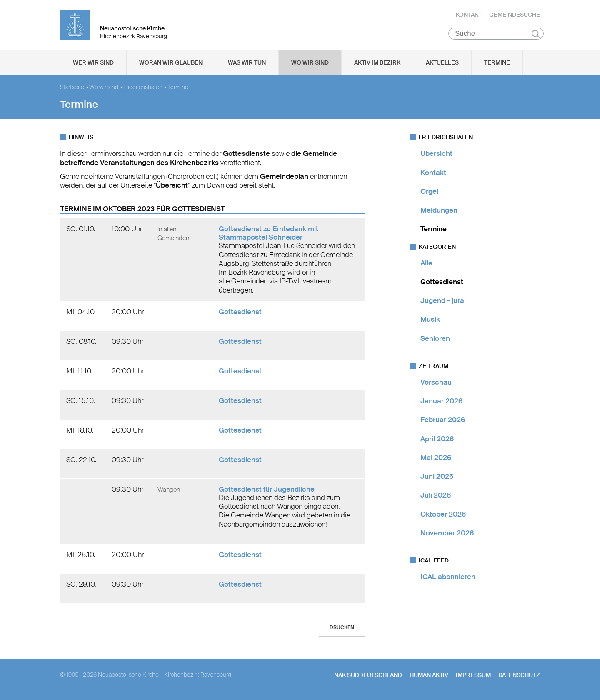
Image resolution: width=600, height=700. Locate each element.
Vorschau (436, 382)
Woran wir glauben (171, 63)
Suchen (536, 34)
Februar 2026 (443, 420)
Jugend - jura (442, 301)
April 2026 (437, 439)
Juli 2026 (436, 495)
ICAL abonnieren (448, 577)
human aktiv (429, 675)
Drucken (342, 628)
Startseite (72, 88)
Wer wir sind (93, 63)
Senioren (435, 338)
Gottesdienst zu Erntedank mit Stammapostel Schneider (269, 233)
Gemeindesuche (515, 15)
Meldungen (439, 210)
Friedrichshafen (143, 88)
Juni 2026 (437, 477)
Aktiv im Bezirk (377, 63)
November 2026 (447, 533)
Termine (497, 63)
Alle (426, 263)
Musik (430, 320)
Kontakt (469, 15)
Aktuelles (442, 63)
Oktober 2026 (443, 514)
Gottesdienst (240, 312)
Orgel (429, 192)
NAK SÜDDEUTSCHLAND (368, 675)
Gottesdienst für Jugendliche (267, 490)
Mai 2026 (436, 458)
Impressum (473, 675)
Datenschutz (519, 675)
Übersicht (436, 154)
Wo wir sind (310, 63)
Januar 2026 (441, 401)
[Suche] (496, 34)
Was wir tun (247, 63)
